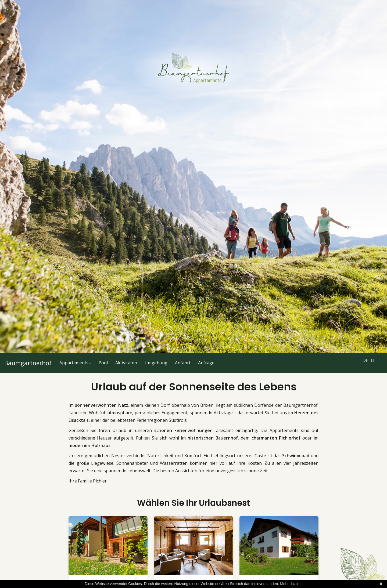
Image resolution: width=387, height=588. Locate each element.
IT (373, 360)
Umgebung (156, 363)
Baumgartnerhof (28, 363)
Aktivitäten (126, 363)
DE (365, 360)
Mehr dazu (289, 584)
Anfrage (206, 363)
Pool (103, 363)
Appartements (75, 363)
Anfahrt (183, 363)
